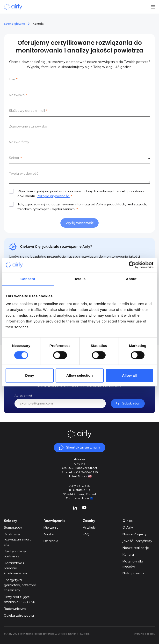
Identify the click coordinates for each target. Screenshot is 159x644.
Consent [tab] (28, 279)
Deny (30, 375)
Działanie (51, 541)
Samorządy (13, 527)
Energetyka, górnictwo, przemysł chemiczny (20, 585)
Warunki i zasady (145, 634)
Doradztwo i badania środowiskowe (16, 568)
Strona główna (14, 24)
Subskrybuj (128, 411)
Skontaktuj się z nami (80, 448)
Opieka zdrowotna (19, 615)
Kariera (128, 554)
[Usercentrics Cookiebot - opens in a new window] (132, 265)
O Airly (128, 527)
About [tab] (131, 279)
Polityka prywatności (53, 196)
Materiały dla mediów (133, 564)
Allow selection (79, 375)
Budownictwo (15, 609)
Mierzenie (51, 527)
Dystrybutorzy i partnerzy (16, 554)
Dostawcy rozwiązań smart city (17, 539)
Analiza (50, 534)
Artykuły (89, 527)
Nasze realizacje (136, 548)
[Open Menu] (153, 7)
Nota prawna (133, 573)
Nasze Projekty (134, 534)
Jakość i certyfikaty (137, 541)
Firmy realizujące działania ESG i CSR (20, 599)
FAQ (86, 534)
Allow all (129, 375)
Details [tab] (79, 279)
